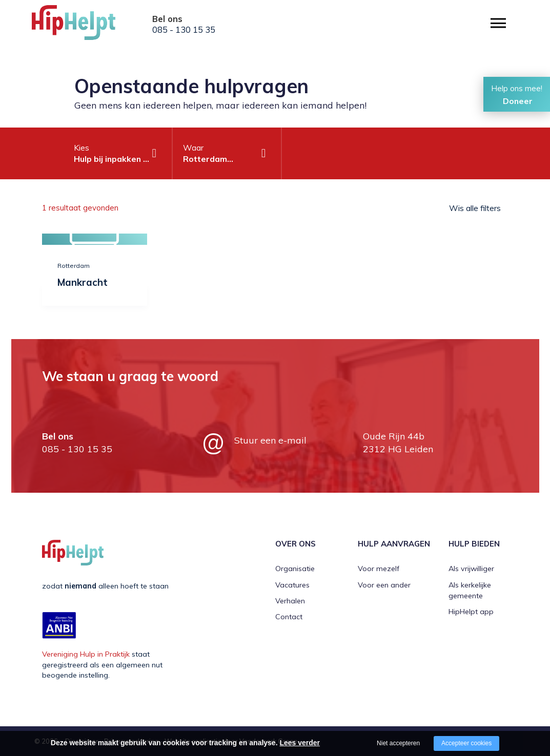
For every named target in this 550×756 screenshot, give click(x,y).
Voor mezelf (379, 569)
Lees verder (300, 743)
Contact (289, 617)
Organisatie (295, 569)
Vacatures (292, 585)
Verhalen (290, 601)
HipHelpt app (471, 612)
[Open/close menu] (498, 23)
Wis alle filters (475, 208)
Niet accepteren (398, 743)
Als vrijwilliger (471, 569)
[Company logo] (83, 26)
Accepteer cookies (466, 743)
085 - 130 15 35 (184, 30)
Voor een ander (384, 585)
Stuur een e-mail (270, 440)
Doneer (518, 101)
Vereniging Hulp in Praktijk (86, 654)
